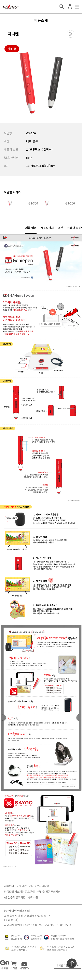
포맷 (60, 228)
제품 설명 (31, 228)
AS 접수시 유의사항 (15, 897)
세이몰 (14, 965)
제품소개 (41, 20)
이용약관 (22, 886)
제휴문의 (9, 886)
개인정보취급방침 (39, 886)
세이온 (5, 965)
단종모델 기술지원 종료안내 (19, 892)
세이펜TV (24, 965)
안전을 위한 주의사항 (49, 892)
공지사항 (33, 897)
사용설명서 (47, 228)
